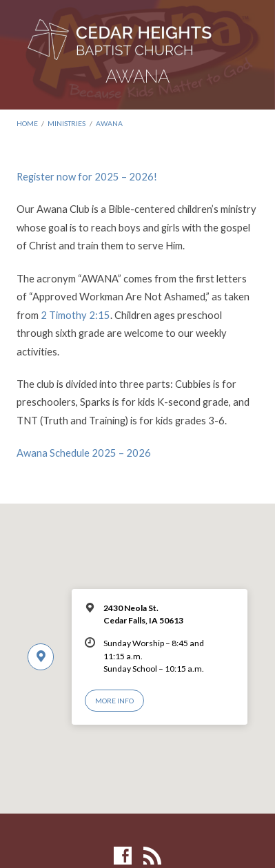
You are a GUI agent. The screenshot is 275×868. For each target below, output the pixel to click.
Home (27, 123)
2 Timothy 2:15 (75, 315)
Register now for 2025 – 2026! (87, 176)
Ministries (67, 123)
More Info (114, 701)
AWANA (109, 123)
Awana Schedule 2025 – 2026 (84, 453)
